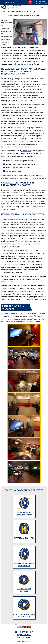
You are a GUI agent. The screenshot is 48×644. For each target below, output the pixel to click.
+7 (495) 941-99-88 (41, 3)
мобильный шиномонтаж (22, 64)
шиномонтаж (26, 151)
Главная (4, 11)
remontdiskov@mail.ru (24, 641)
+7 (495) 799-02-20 (41, 1)
